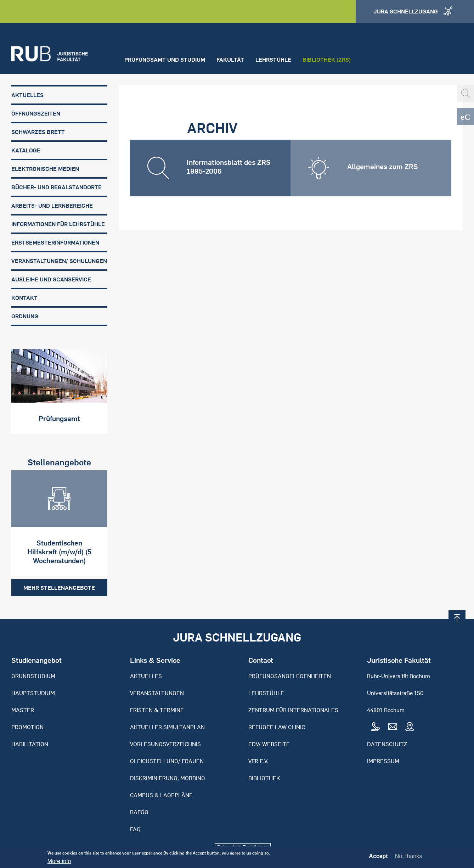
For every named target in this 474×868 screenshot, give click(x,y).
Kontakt (24, 298)
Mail (393, 727)
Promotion (27, 727)
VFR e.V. (258, 761)
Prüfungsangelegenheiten (290, 676)
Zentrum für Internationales (293, 710)
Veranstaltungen (157, 693)
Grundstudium (33, 676)
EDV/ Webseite (269, 744)
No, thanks (408, 858)
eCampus (465, 116)
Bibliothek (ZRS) (327, 60)
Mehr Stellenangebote (59, 588)
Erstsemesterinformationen (55, 242)
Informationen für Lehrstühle (58, 224)
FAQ (135, 829)
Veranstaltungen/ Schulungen (59, 261)
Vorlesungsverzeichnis (165, 744)
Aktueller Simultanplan (167, 727)
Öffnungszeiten (36, 113)
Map (410, 727)
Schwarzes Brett (38, 132)
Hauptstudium (33, 693)
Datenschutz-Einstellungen (243, 847)
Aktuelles (27, 95)
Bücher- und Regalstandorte (57, 187)
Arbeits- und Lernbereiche (52, 206)
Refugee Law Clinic (277, 727)
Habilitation (30, 744)
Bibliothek (264, 778)
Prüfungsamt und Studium (165, 60)
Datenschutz (387, 744)
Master (23, 710)
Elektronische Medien (45, 169)
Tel (376, 727)
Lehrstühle (273, 60)
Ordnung (25, 316)
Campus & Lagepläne (161, 795)
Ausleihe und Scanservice (51, 279)
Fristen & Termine (157, 710)
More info (59, 863)
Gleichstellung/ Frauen (167, 761)
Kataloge (26, 150)
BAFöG (139, 812)
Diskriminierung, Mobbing (168, 778)
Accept (378, 858)
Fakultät (230, 60)
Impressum (383, 761)
